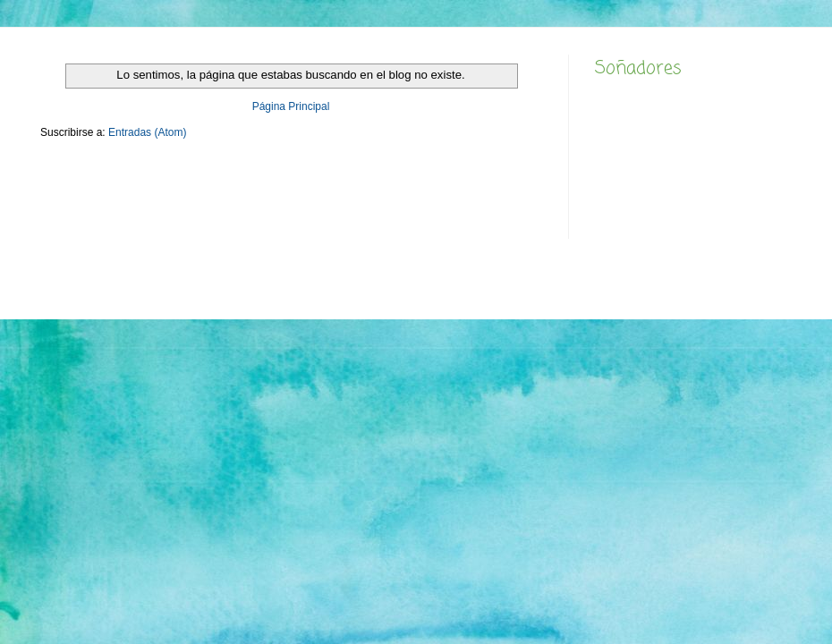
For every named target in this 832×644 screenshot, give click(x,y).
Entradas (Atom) (147, 132)
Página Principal (291, 106)
